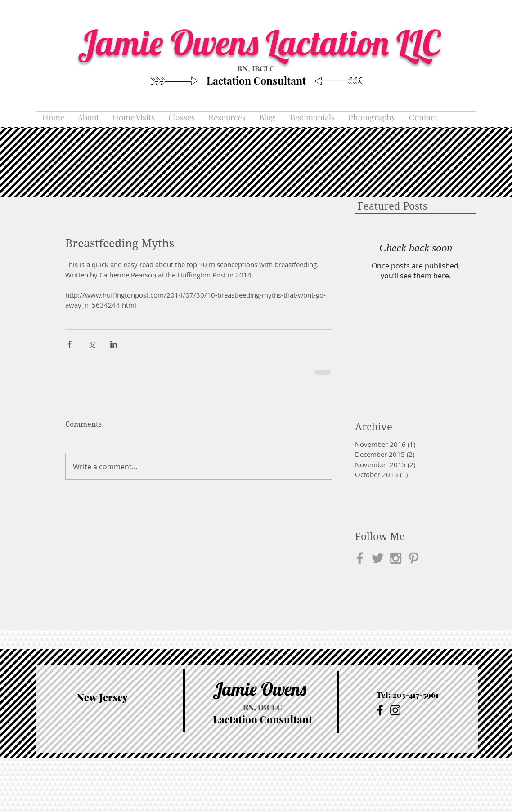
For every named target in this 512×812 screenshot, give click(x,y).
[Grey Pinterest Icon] (414, 558)
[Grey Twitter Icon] (378, 558)
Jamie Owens (260, 689)
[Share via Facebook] (70, 344)
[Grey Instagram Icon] (396, 558)
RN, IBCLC (256, 68)
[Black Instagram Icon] (395, 710)
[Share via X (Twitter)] (92, 344)
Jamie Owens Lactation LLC (263, 42)
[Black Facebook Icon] (380, 710)
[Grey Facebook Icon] (360, 558)
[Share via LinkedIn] (114, 344)
